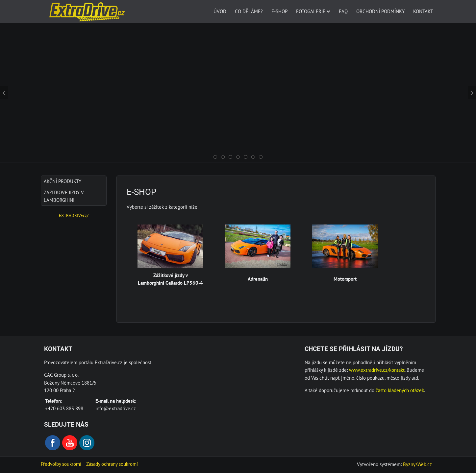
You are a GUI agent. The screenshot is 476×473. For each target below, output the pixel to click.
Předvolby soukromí (61, 464)
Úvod (220, 11)
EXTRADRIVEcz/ (74, 215)
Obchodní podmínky (380, 11)
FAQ (343, 11)
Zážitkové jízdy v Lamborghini (64, 196)
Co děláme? (249, 11)
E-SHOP (279, 11)
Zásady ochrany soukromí (112, 464)
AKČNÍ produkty (63, 181)
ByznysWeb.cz (417, 464)
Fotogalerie (313, 11)
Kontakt (423, 11)
